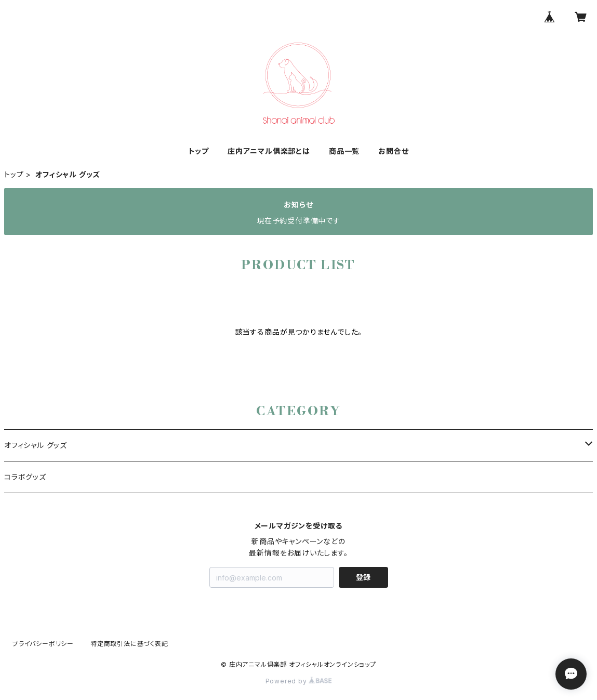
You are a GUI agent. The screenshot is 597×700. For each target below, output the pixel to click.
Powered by (299, 681)
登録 (363, 577)
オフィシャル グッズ (36, 445)
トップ (199, 151)
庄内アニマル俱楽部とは (269, 151)
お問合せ (393, 151)
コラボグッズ (25, 477)
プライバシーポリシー (43, 644)
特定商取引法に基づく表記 (129, 644)
